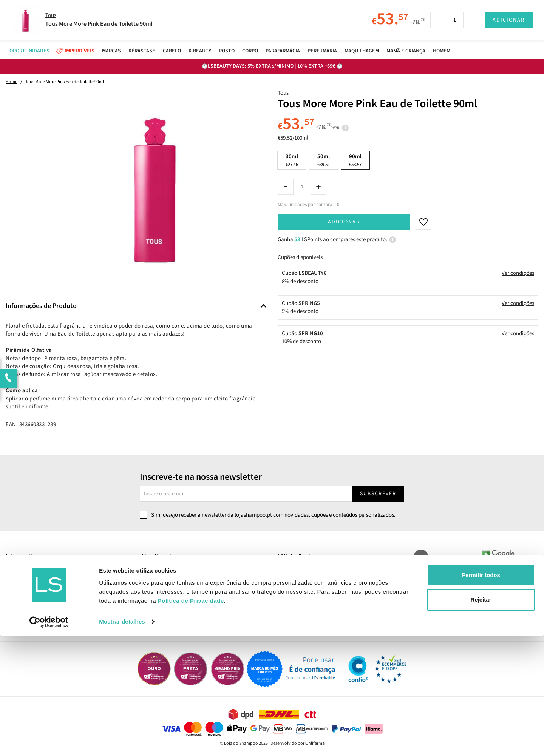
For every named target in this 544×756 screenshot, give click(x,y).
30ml (292, 160)
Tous (283, 93)
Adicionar (344, 222)
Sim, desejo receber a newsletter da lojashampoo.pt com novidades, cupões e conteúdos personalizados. (273, 515)
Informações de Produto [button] (41, 306)
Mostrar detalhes (122, 741)
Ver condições (518, 273)
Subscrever (378, 494)
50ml (324, 160)
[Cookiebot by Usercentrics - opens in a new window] (49, 741)
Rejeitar (481, 719)
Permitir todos (481, 695)
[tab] (136, 306)
